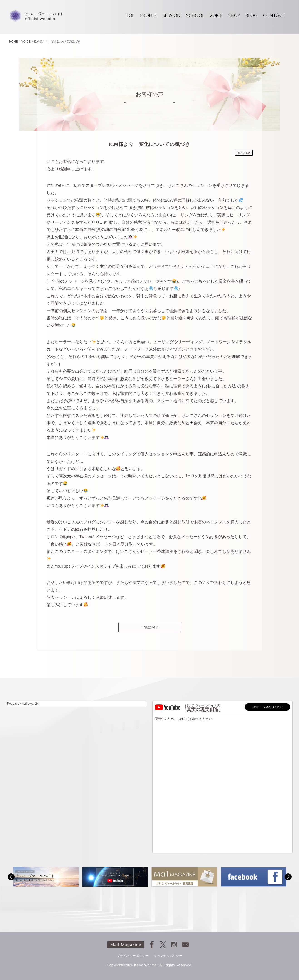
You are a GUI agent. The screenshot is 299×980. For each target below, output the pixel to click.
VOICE (216, 15)
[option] (46, 877)
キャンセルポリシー (168, 956)
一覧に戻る (150, 627)
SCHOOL (195, 15)
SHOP (234, 15)
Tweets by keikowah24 (23, 704)
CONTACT (274, 15)
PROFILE (148, 15)
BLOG (251, 15)
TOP (130, 15)
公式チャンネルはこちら (267, 707)
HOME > (15, 41)
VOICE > (27, 41)
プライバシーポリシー (133, 956)
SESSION (171, 15)
